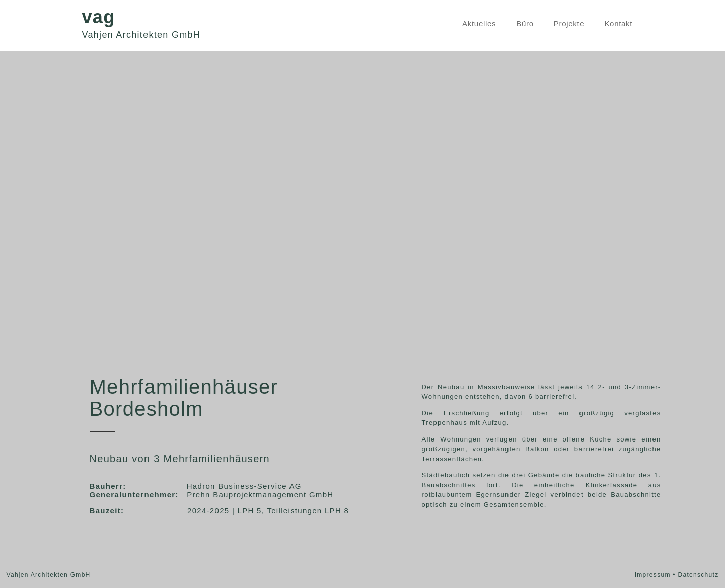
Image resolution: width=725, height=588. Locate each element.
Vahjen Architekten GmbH (141, 35)
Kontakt (618, 23)
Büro (525, 23)
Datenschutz (698, 575)
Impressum (653, 575)
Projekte (569, 23)
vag (99, 17)
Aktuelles (479, 23)
